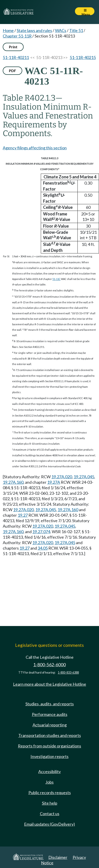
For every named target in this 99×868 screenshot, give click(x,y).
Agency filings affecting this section (35, 148)
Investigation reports (49, 756)
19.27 (23, 515)
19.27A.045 (84, 477)
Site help (50, 803)
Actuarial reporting (50, 725)
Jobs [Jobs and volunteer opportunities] (49, 782)
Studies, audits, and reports (50, 704)
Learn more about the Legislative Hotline (50, 684)
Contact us (50, 814)
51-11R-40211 (16, 57)
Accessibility (49, 771)
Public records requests (50, 793)
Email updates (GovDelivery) (49, 824)
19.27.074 (41, 532)
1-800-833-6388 (68, 673)
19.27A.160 (13, 482)
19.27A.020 (62, 477)
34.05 (43, 548)
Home (8, 30)
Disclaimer (58, 857)
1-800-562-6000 (49, 665)
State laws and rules (34, 30)
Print (13, 47)
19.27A (54, 482)
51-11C (56, 279)
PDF (12, 71)
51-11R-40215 (83, 57)
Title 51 (76, 30)
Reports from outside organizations (49, 746)
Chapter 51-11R (17, 36)
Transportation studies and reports (50, 735)
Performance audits (50, 714)
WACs (61, 30)
